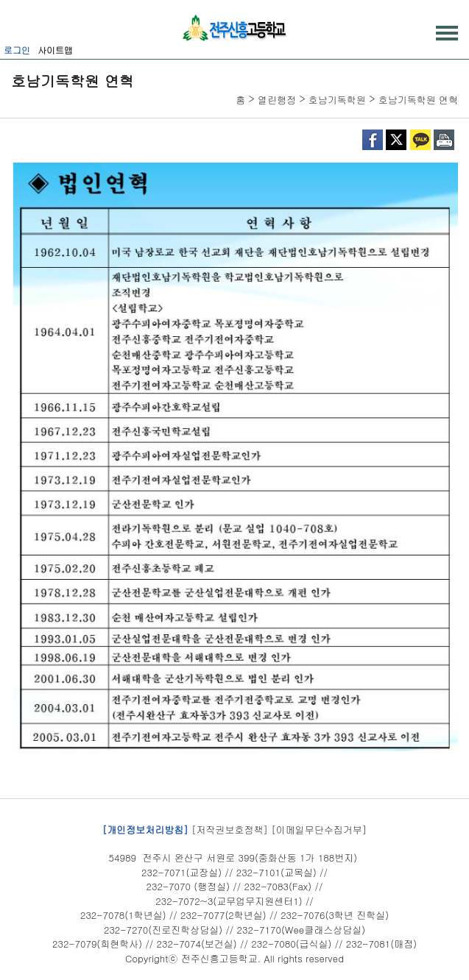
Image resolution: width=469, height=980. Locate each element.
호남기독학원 (337, 100)
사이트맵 (55, 50)
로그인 (17, 50)
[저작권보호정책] (230, 829)
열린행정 (277, 100)
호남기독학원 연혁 (418, 100)
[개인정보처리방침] (145, 829)
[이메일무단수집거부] (319, 829)
